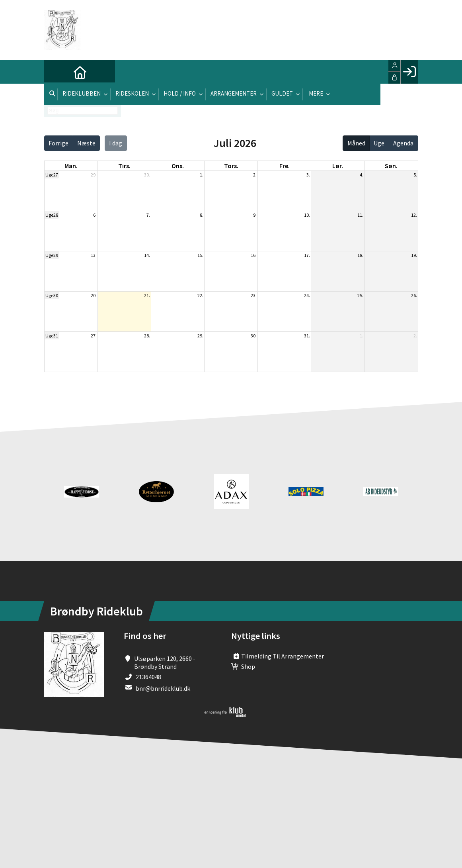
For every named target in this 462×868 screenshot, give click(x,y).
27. (94, 336)
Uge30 (52, 295)
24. (307, 295)
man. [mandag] (71, 166)
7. (148, 215)
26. (414, 295)
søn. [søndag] (391, 166)
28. (147, 336)
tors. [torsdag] (231, 166)
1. (202, 175)
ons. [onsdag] (178, 166)
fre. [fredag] (285, 166)
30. (147, 175)
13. (94, 255)
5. (415, 175)
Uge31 (52, 336)
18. (360, 255)
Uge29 (52, 255)
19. (414, 255)
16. (254, 255)
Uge (379, 143)
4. (362, 175)
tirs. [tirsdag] (124, 166)
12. (414, 215)
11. (360, 215)
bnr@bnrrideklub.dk (163, 688)
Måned (356, 143)
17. (307, 255)
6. (95, 215)
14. (147, 255)
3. (308, 175)
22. (200, 295)
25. (360, 295)
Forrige (58, 143)
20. (94, 295)
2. (255, 175)
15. (200, 255)
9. (255, 215)
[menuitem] (56, 72)
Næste (86, 143)
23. (254, 295)
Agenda (403, 143)
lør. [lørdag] (338, 166)
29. (94, 175)
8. (202, 215)
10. (307, 215)
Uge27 (52, 175)
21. (147, 295)
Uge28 (52, 215)
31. (307, 336)
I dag (116, 143)
